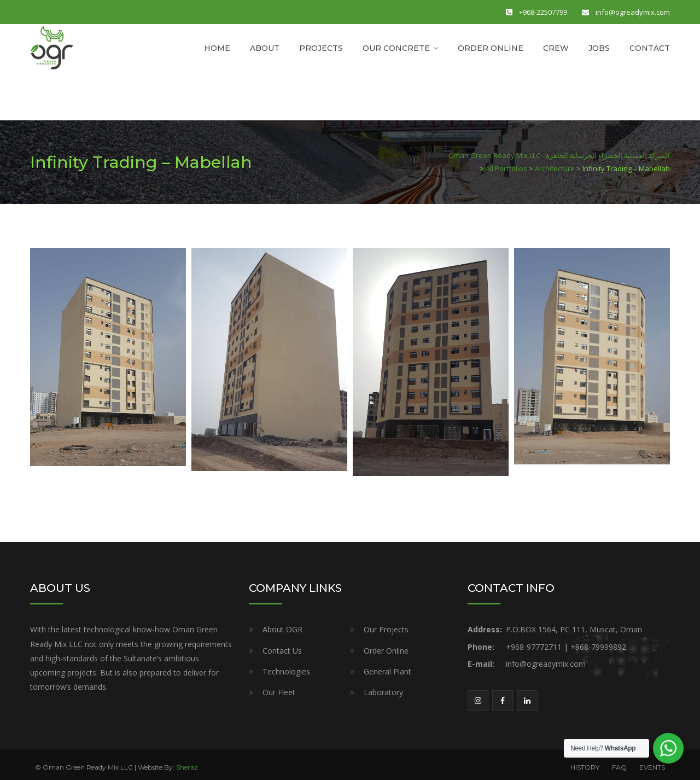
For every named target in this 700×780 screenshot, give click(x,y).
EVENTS (652, 767)
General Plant (387, 671)
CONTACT (650, 48)
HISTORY (585, 767)
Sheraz (187, 767)
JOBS (599, 48)
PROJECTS (321, 48)
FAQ (619, 767)
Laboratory (383, 692)
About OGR (282, 629)
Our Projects (386, 629)
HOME (217, 48)
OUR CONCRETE (396, 48)
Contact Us (282, 651)
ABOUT (265, 48)
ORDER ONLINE (491, 48)
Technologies (286, 671)
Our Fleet (279, 692)
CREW (556, 48)
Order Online (386, 651)
